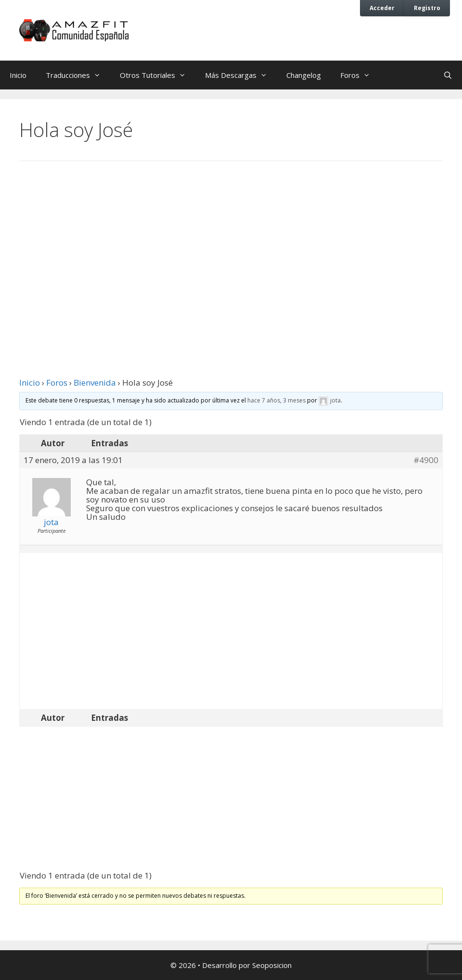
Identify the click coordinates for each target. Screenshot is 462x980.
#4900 (426, 460)
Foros (360, 75)
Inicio (18, 75)
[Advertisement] (231, 248)
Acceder (382, 8)
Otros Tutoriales (158, 75)
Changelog (304, 75)
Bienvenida (95, 383)
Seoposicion (272, 965)
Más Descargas (241, 75)
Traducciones (78, 75)
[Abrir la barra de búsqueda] (448, 75)
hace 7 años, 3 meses (276, 400)
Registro (427, 8)
